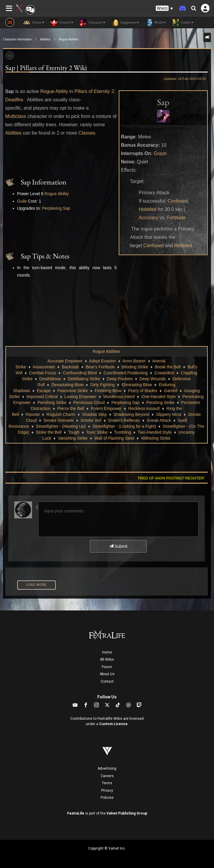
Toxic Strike (97, 432)
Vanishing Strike (73, 438)
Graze (160, 153)
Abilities (45, 39)
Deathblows (50, 379)
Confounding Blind (80, 373)
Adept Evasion (102, 361)
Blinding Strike (135, 367)
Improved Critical (42, 397)
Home (107, 652)
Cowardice (164, 373)
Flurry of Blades (143, 391)
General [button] (62, 23)
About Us (107, 674)
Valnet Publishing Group (127, 813)
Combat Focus (43, 373)
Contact (107, 681)
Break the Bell (168, 367)
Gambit (171, 391)
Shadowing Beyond (131, 414)
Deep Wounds (153, 379)
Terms (107, 783)
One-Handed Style (159, 397)
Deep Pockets (120, 379)
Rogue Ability (54, 91)
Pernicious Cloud (89, 403)
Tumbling (122, 432)
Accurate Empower (65, 361)
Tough (74, 432)
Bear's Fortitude (100, 367)
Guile (22, 201)
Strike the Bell (49, 432)
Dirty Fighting (102, 385)
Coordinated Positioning (126, 373)
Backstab (70, 367)
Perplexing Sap (56, 208)
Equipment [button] (125, 23)
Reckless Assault (144, 408)
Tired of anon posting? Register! (171, 478)
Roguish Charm (61, 414)
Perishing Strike (52, 403)
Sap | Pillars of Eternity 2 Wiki (46, 68)
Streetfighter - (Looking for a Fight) (124, 426)
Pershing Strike (160, 403)
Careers (107, 776)
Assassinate (44, 367)
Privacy (107, 790)
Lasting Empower (80, 397)
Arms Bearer (134, 361)
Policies (107, 798)
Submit (118, 546)
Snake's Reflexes (124, 420)
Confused (178, 201)
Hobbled (148, 209)
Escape (44, 391)
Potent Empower (106, 408)
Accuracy (149, 218)
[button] (164, 8)
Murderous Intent (119, 397)
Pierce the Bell (71, 408)
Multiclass (16, 116)
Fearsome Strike (73, 391)
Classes (87, 133)
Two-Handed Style (155, 432)
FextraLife (76, 813)
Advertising (107, 768)
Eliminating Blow (137, 385)
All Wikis (107, 659)
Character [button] (92, 23)
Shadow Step (94, 414)
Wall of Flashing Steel (114, 438)
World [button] (155, 23)
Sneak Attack (159, 420)
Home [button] (34, 23)
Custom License (113, 724)
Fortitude (176, 218)
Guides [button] (183, 23)
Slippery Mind (169, 414)
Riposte (33, 414)
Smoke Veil (91, 420)
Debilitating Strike (84, 379)
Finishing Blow (108, 391)
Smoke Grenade (58, 420)
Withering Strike (156, 438)
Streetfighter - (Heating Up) (61, 426)
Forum (107, 667)
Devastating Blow (67, 385)
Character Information (17, 39)
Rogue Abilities (69, 39)
